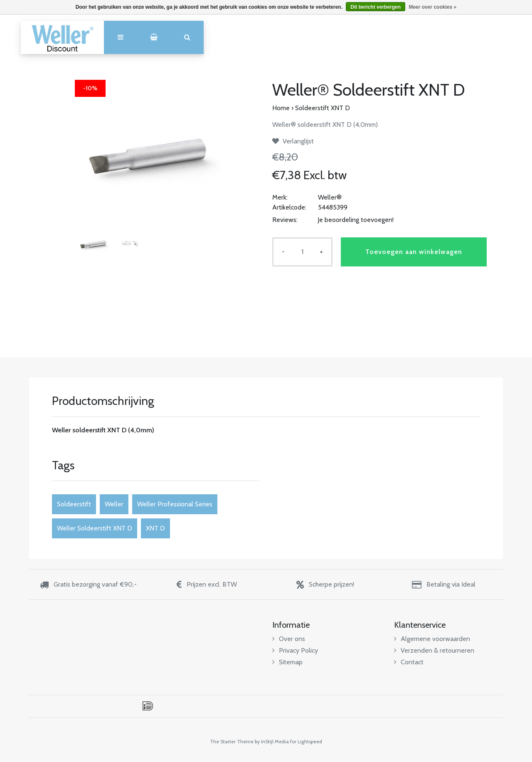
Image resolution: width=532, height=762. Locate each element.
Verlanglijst (293, 141)
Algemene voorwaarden (432, 639)
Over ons (289, 639)
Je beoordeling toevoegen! (356, 220)
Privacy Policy (295, 650)
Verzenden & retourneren (434, 650)
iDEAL (148, 706)
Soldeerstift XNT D (323, 108)
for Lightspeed (306, 741)
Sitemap (287, 662)
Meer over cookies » (432, 7)
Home (281, 108)
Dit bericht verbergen (376, 7)
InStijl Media (275, 741)
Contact (409, 662)
